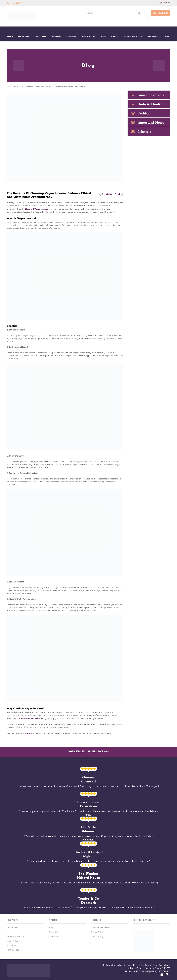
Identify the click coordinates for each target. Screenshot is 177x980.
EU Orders (12, 946)
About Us (53, 932)
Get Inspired (24, 36)
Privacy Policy (97, 932)
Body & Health (89, 36)
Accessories (71, 36)
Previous (107, 194)
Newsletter (54, 937)
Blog (16, 86)
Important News (151, 122)
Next (117, 194)
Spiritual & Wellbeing (133, 36)
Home (103, 36)
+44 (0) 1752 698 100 (139, 971)
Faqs (9, 932)
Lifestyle (144, 132)
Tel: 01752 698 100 (15, 3)
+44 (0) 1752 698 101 (160, 971)
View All (11, 36)
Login (160, 3)
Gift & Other (154, 36)
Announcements (151, 95)
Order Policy (12, 941)
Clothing (115, 36)
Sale (167, 36)
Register (167, 3)
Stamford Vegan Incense (37, 209)
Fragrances (56, 36)
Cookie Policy (97, 937)
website (29, 733)
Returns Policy (14, 950)
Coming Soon (40, 36)
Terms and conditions (101, 928)
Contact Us (12, 928)
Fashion (144, 113)
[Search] (139, 13)
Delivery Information (17, 937)
